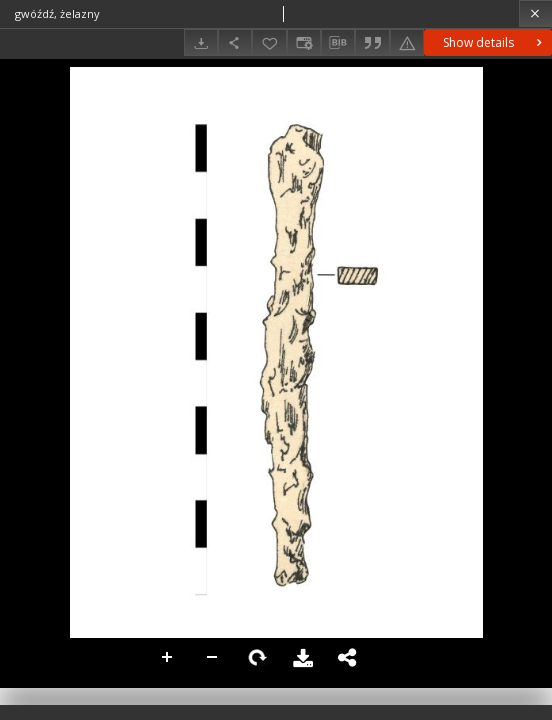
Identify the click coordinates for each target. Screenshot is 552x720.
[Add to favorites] (269, 42)
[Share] (235, 42)
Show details (494, 42)
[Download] (201, 42)
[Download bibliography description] (338, 43)
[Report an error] (407, 42)
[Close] (535, 13)
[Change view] (304, 42)
